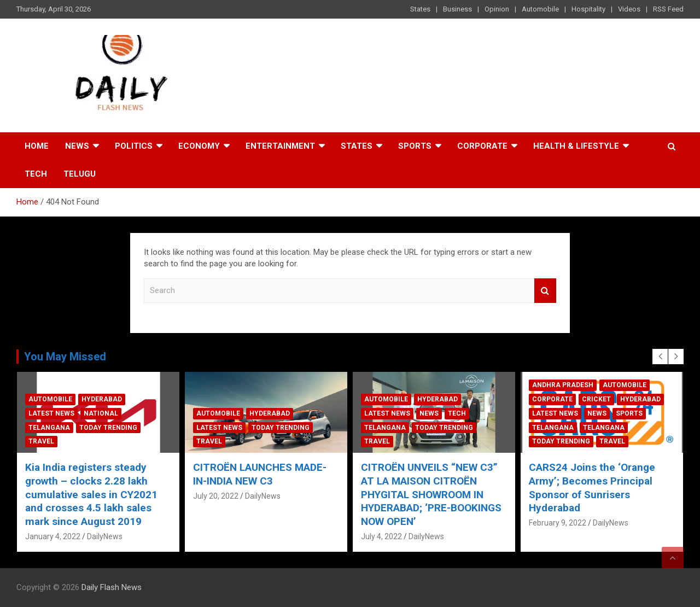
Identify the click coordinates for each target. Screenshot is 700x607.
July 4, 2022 (381, 536)
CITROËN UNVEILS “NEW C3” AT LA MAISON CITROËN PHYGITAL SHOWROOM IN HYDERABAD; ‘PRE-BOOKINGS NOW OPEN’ (431, 494)
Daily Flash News (112, 587)
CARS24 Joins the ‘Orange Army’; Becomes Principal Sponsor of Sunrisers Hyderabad (592, 488)
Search (545, 291)
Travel (41, 441)
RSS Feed (668, 9)
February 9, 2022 (558, 523)
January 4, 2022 (53, 536)
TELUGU (80, 174)
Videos (629, 9)
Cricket (596, 399)
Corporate (482, 146)
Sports (415, 146)
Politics (134, 146)
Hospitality (588, 9)
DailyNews (105, 536)
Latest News (51, 413)
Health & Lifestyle (576, 146)
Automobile (540, 9)
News (77, 146)
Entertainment (280, 146)
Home (37, 146)
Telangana (49, 428)
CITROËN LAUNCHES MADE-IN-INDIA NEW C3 (260, 474)
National (101, 413)
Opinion (497, 9)
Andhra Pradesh (563, 385)
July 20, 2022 (216, 496)
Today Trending (108, 428)
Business (457, 9)
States (420, 9)
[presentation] (660, 357)
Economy (199, 146)
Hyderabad (102, 399)
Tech (36, 174)
